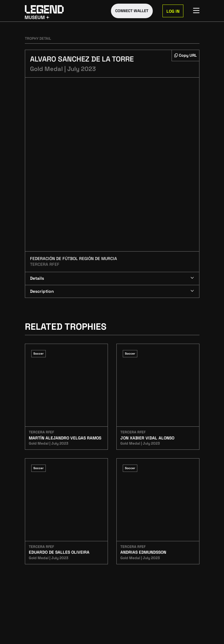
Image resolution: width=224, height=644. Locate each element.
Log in (173, 11)
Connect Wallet (132, 11)
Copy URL (185, 55)
